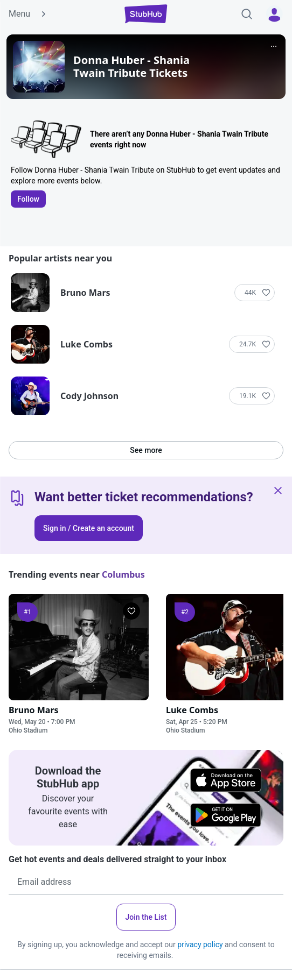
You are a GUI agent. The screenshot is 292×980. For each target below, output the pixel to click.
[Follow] (255, 293)
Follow (28, 199)
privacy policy (200, 945)
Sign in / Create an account (89, 528)
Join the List (146, 917)
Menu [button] (28, 14)
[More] (274, 46)
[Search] (247, 14)
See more (146, 450)
